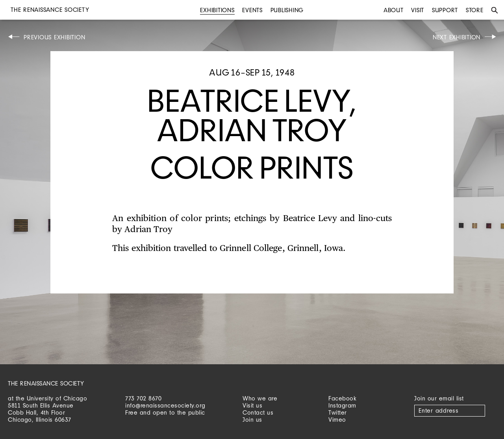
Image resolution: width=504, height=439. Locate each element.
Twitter (338, 412)
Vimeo (337, 420)
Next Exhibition (457, 37)
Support (445, 10)
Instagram (342, 405)
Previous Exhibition (54, 37)
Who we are (260, 398)
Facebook (342, 398)
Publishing (287, 10)
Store (475, 10)
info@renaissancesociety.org (165, 405)
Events (252, 10)
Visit (418, 10)
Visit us (252, 405)
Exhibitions (217, 10)
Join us (252, 420)
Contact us (258, 412)
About (394, 10)
